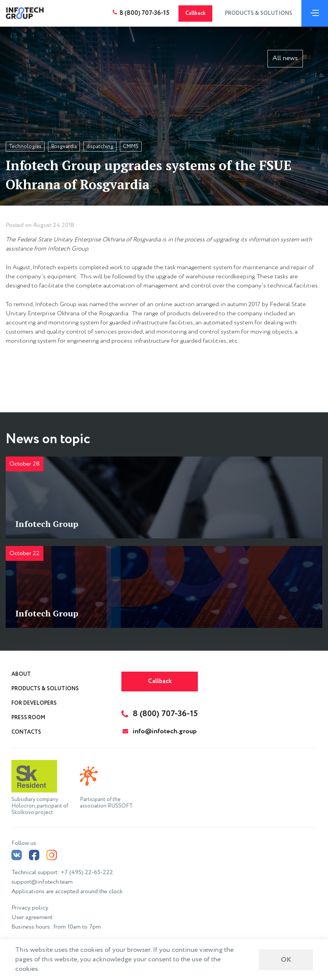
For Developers (34, 703)
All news (285, 58)
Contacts (26, 732)
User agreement (32, 917)
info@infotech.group (160, 731)
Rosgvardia (64, 147)
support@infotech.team (42, 882)
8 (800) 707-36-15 (144, 13)
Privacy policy (30, 908)
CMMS (131, 147)
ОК (286, 960)
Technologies (25, 147)
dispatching (100, 147)
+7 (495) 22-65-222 (87, 872)
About (21, 674)
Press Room (28, 718)
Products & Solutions (259, 13)
